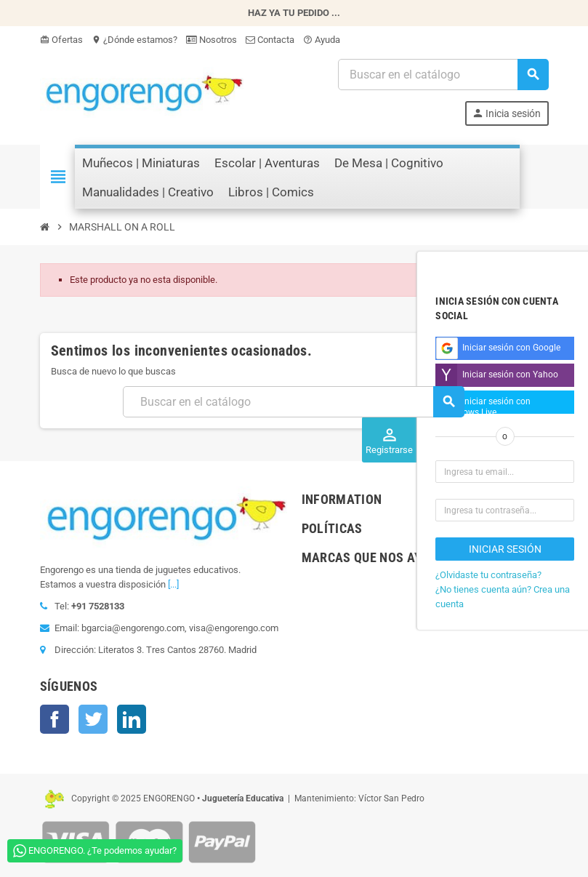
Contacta (270, 40)
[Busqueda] (443, 75)
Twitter (93, 719)
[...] (173, 584)
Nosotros (212, 40)
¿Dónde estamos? (134, 40)
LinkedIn (132, 719)
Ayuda (322, 40)
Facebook (55, 719)
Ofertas (61, 40)
